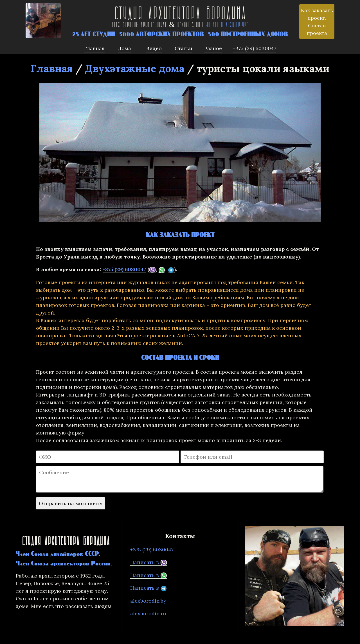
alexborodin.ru (148, 613)
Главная (52, 68)
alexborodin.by (148, 601)
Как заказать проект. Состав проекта (317, 22)
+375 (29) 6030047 (124, 269)
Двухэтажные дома (135, 68)
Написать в (149, 562)
